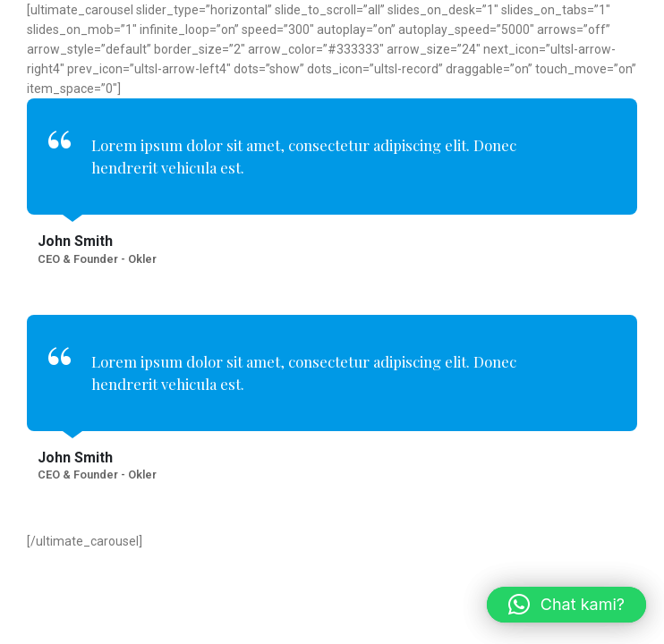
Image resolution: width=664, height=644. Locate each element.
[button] (566, 605)
